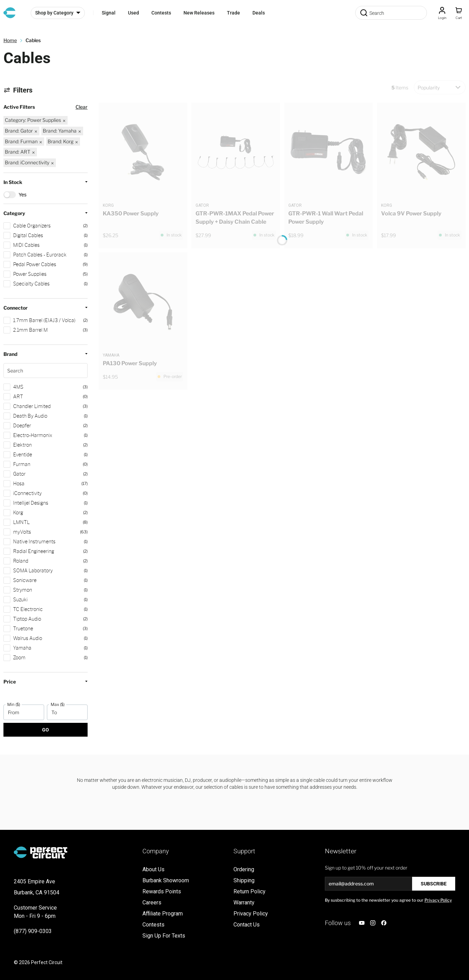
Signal (109, 13)
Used (133, 13)
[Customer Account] (442, 13)
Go (46, 730)
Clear (82, 107)
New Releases (199, 13)
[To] (67, 712)
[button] (46, 413)
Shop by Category (54, 13)
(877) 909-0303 (33, 931)
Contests (161, 13)
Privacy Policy (438, 900)
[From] (24, 712)
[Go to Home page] (9, 13)
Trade (233, 13)
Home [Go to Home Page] (10, 40)
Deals (259, 13)
